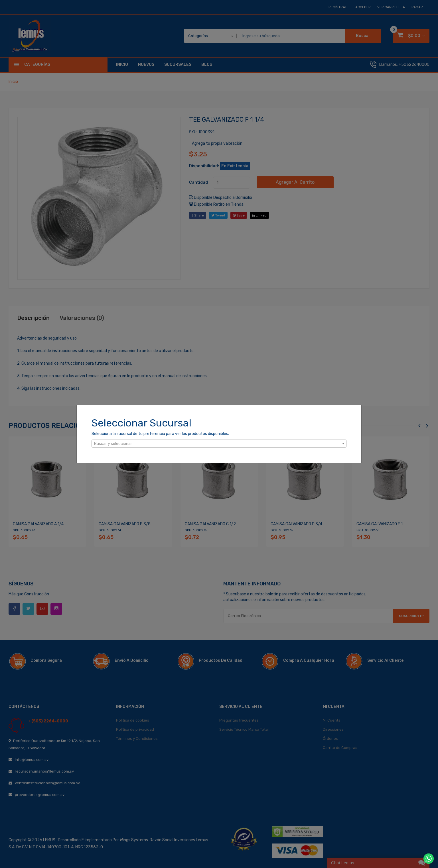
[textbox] (219, 444)
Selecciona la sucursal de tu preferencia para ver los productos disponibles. (160, 434)
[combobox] (219, 444)
